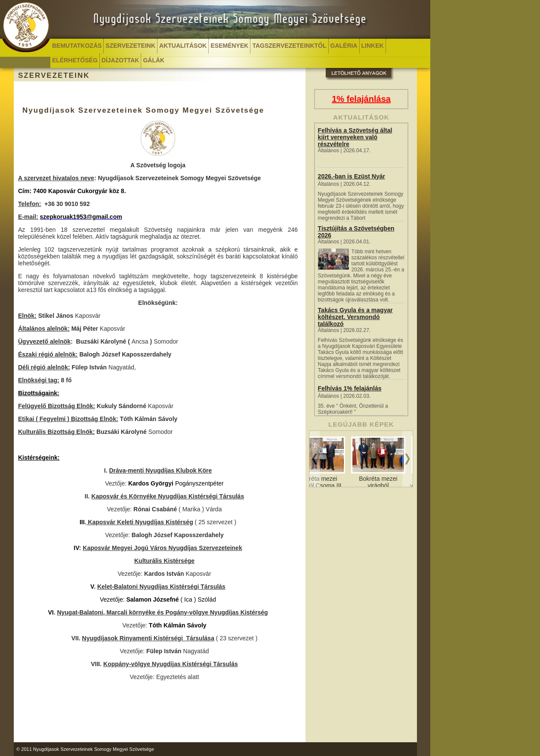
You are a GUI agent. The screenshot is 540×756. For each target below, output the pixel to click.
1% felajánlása (361, 99)
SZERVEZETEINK (130, 46)
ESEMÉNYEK (229, 46)
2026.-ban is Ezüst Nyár (352, 176)
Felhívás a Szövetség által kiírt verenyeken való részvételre (355, 137)
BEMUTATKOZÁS (77, 46)
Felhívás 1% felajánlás (350, 388)
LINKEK (373, 46)
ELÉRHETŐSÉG (75, 60)
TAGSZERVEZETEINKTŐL (289, 46)
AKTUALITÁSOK (183, 46)
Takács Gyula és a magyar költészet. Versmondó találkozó (355, 317)
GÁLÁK (154, 60)
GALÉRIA (344, 46)
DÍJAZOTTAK (120, 60)
